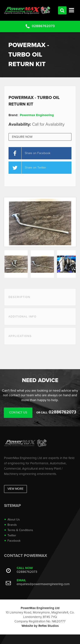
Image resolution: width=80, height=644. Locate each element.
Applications (20, 336)
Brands (12, 525)
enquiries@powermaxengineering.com (43, 584)
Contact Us (18, 412)
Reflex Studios (49, 626)
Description (19, 297)
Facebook (14, 541)
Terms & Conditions (20, 530)
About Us (14, 520)
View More (15, 489)
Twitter (12, 535)
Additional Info (23, 317)
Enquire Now (22, 137)
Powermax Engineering (37, 115)
